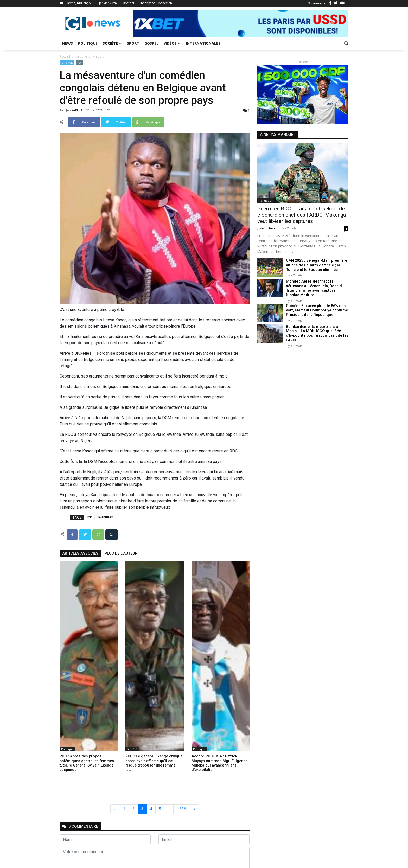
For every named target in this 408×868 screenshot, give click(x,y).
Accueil (65, 56)
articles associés (80, 554)
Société (112, 43)
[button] (149, 24)
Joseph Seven (268, 228)
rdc (98, 56)
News (68, 43)
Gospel (151, 43)
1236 (181, 809)
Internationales (203, 43)
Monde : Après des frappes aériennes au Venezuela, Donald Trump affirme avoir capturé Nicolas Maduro (314, 288)
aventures (106, 517)
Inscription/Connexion (156, 3)
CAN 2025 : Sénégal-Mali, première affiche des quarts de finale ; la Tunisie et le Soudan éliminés (317, 265)
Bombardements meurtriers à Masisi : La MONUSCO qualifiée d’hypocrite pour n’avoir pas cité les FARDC (317, 333)
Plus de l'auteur (121, 554)
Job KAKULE (75, 110)
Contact (129, 3)
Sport (133, 43)
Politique (88, 43)
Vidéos (172, 43)
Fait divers (83, 56)
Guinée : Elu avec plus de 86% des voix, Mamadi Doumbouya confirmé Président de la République (317, 310)
